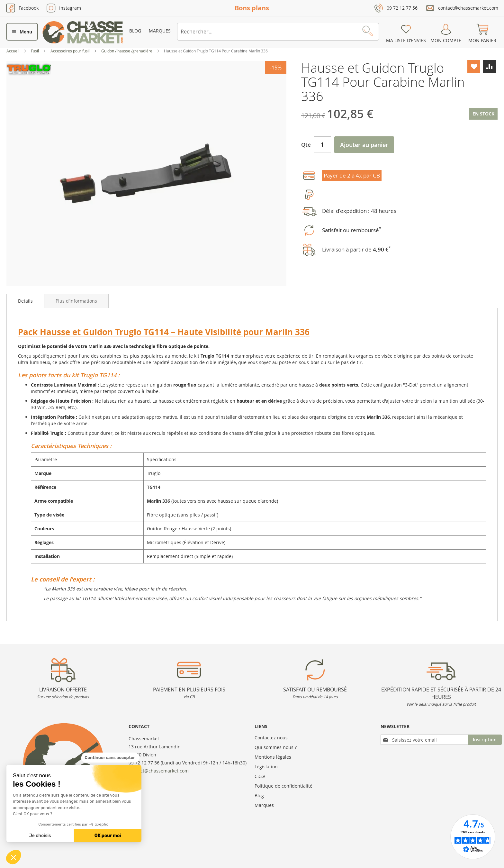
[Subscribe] (485, 740)
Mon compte (446, 40)
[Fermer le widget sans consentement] (110, 758)
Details (25, 301)
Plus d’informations (76, 301)
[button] (14, 857)
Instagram (70, 8)
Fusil (35, 51)
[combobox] (278, 32)
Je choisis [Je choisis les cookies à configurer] (40, 836)
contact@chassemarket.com (468, 8)
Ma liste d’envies (406, 40)
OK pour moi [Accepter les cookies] (108, 836)
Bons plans (252, 8)
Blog (135, 31)
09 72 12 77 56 (402, 8)
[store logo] (83, 32)
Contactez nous (271, 738)
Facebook (29, 8)
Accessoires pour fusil (71, 51)
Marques (160, 31)
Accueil (13, 51)
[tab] (25, 301)
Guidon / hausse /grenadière (127, 51)
